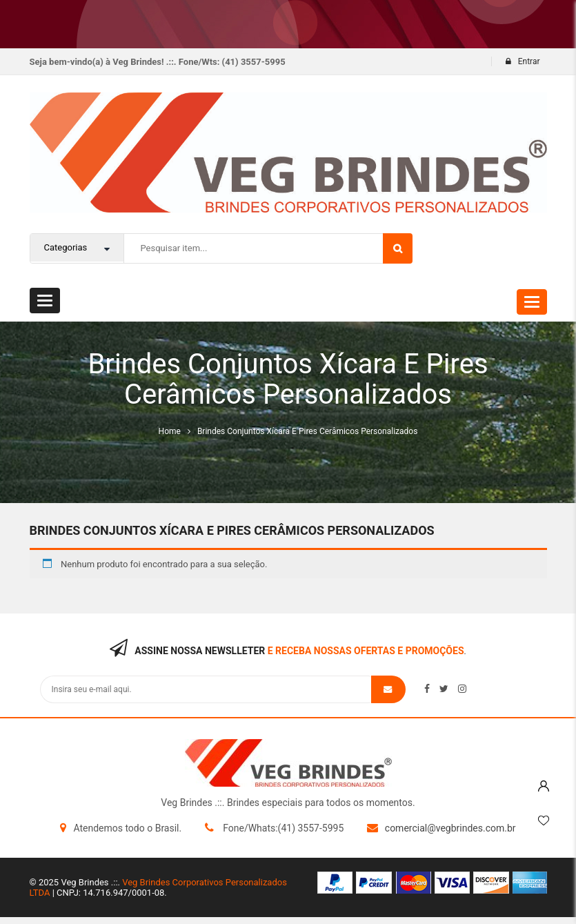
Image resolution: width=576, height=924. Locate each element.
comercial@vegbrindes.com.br (450, 828)
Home (170, 431)
